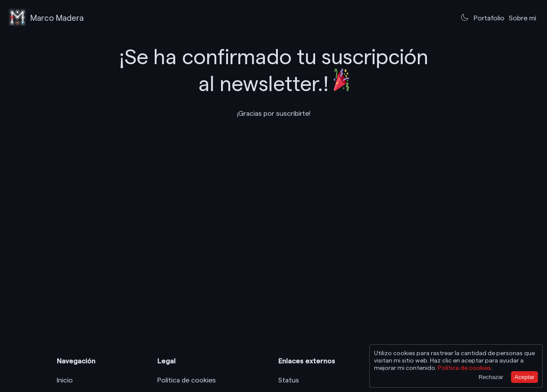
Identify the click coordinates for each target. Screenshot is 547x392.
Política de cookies (187, 380)
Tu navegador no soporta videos (273, 157)
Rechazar (491, 377)
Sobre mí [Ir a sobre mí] (523, 18)
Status (289, 380)
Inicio (65, 380)
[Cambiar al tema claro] (465, 17)
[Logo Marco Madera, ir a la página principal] (46, 17)
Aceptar (524, 377)
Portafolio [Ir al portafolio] (489, 18)
